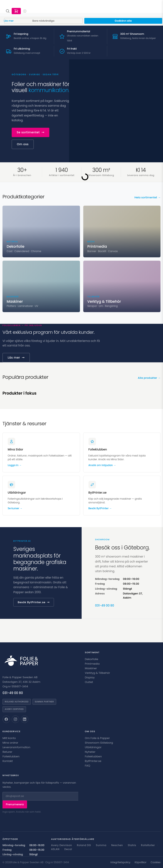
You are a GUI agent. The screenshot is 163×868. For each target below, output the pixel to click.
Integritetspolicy (120, 862)
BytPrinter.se (93, 761)
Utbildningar (93, 747)
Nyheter (90, 752)
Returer (7, 752)
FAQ (88, 766)
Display (90, 677)
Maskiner (91, 668)
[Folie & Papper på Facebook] (6, 719)
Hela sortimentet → (147, 197)
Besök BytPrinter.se (34, 602)
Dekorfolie (92, 659)
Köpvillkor (141, 862)
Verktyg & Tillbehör (98, 673)
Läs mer (16, 358)
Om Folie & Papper (97, 738)
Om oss (23, 144)
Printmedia (92, 664)
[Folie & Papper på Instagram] (15, 719)
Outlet (89, 682)
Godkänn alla (123, 21)
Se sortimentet (30, 132)
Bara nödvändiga (43, 21)
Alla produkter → (149, 378)
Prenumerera (15, 804)
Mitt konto (9, 738)
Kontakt (8, 761)
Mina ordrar (10, 743)
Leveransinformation (16, 747)
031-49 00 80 (105, 605)
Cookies (156, 862)
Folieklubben (11, 756)
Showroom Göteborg (99, 743)
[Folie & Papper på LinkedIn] (25, 719)
